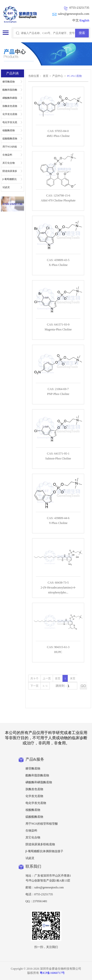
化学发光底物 (10, 114)
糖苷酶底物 (9, 82)
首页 (46, 76)
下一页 (34, 686)
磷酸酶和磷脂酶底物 (10, 99)
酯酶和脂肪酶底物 (10, 91)
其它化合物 (9, 163)
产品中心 (58, 76)
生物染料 (7, 155)
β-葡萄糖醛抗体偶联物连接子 (10, 180)
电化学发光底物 (10, 124)
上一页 (47, 678)
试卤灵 (6, 187)
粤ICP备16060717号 (52, 973)
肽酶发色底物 (10, 106)
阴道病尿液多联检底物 (10, 172)
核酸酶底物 (9, 130)
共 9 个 (34, 678)
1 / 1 (45, 686)
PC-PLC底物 (74, 76)
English (85, 20)
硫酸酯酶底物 (10, 139)
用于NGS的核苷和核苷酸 (10, 148)
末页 (73, 678)
